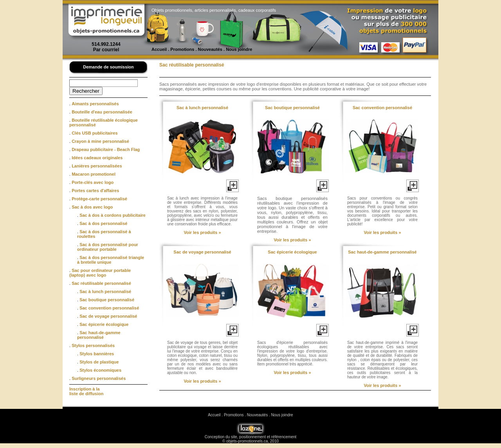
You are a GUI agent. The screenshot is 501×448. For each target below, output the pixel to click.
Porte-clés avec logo (93, 182)
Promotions (182, 49)
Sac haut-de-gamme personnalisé (99, 335)
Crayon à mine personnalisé (100, 141)
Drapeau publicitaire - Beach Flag (106, 149)
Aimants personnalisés (95, 104)
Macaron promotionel (94, 174)
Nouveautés (210, 49)
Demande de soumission (108, 67)
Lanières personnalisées (97, 166)
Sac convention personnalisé (109, 308)
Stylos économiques (100, 370)
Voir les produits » (202, 232)
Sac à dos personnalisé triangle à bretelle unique (111, 260)
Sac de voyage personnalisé (108, 316)
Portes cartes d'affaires (95, 191)
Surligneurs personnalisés (99, 378)
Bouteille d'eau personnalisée (102, 112)
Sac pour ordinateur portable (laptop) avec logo (100, 273)
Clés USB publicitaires (95, 133)
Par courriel (106, 50)
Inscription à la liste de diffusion (86, 391)
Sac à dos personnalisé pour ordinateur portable (108, 247)
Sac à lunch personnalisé (105, 291)
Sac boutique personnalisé (107, 300)
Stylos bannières (97, 354)
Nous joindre (239, 49)
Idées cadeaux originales (97, 158)
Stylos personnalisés (93, 345)
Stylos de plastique (99, 362)
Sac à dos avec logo (92, 207)
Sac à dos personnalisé (103, 223)
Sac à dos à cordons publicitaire (113, 215)
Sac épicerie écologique (104, 324)
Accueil (159, 49)
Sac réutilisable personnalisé (101, 283)
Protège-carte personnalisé (99, 199)
